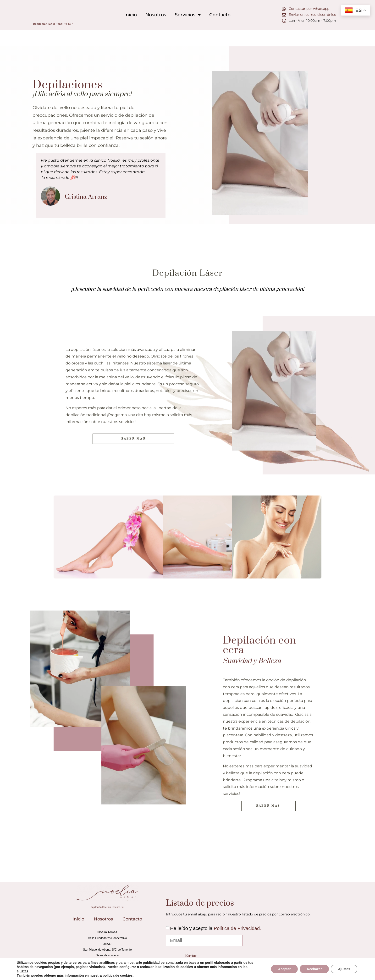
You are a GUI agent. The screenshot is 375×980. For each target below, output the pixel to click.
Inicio (131, 15)
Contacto (220, 15)
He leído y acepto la (215, 928)
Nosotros (156, 15)
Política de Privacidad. (237, 928)
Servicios (188, 15)
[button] (37, 185)
